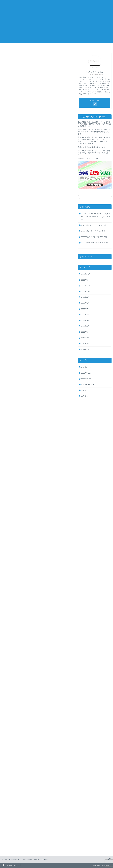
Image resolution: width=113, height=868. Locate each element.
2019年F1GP (86, 367)
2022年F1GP (8, 56)
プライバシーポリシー (97, 47)
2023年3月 (85, 280)
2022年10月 (86, 292)
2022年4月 (85, 326)
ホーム (16, 47)
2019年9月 (85, 338)
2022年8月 (85, 303)
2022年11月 (86, 286)
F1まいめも (57, 5)
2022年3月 (85, 332)
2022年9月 (85, 297)
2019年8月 (85, 344)
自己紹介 (85, 396)
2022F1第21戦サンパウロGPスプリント (96, 244)
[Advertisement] (56, 27)
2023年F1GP (86, 379)
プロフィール (43, 47)
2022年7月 (85, 309)
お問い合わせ (70, 47)
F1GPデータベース (89, 385)
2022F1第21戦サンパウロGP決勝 (94, 237)
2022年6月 (85, 315)
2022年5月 (85, 320)
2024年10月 (86, 274)
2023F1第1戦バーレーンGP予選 (94, 225)
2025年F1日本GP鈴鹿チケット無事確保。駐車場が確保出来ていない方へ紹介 (96, 217)
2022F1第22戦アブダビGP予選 (93, 231)
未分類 (84, 390)
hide (45, 104)
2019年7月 (85, 349)
